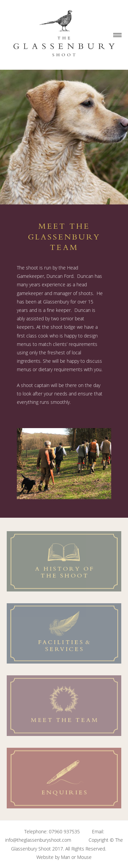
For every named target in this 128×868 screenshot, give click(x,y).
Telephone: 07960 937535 (52, 831)
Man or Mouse (76, 857)
